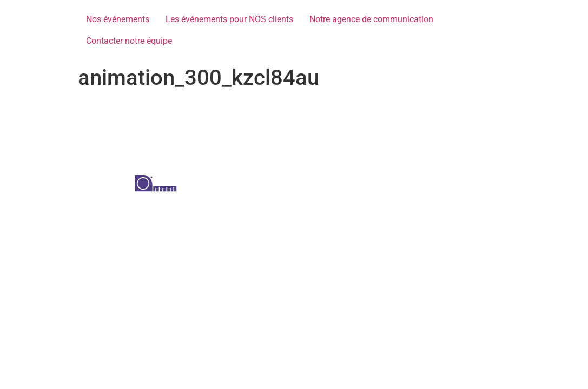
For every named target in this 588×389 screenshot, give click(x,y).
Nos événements (118, 19)
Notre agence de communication (371, 19)
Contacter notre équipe (129, 41)
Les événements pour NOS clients (229, 19)
